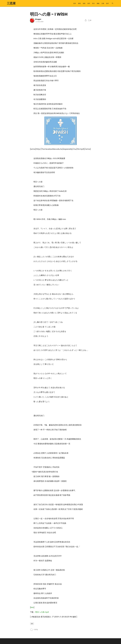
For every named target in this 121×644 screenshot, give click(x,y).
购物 (98, 3)
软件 (75, 3)
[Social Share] (86, 20)
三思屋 (11, 3)
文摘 (103, 3)
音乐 (93, 3)
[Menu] (112, 3)
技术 (107, 3)
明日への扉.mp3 (42, 612)
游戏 (84, 3)
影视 (79, 3)
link (32, 607)
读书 (89, 3)
